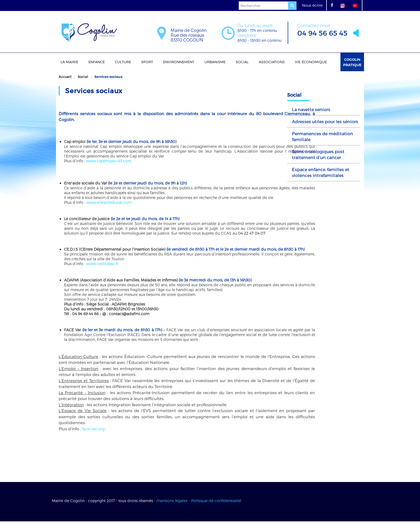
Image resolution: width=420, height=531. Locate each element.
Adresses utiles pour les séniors (325, 121)
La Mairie (69, 62)
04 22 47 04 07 (101, 238)
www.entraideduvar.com (109, 202)
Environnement (179, 62)
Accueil (65, 77)
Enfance (97, 62)
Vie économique (311, 62)
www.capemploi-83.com (109, 161)
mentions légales (172, 510)
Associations (272, 62)
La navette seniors (311, 109)
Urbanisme (215, 62)
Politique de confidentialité (216, 510)
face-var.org (93, 438)
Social (242, 62)
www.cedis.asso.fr (102, 273)
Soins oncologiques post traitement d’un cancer (318, 154)
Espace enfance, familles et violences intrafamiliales (321, 172)
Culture (123, 62)
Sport (147, 62)
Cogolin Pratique (352, 62)
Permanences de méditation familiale (322, 136)
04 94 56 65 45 (322, 29)
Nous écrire (312, 5)
